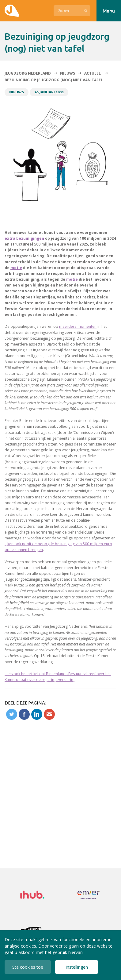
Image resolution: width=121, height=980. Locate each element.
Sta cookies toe (28, 967)
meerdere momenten (78, 326)
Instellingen (77, 967)
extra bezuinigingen (24, 238)
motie (16, 268)
